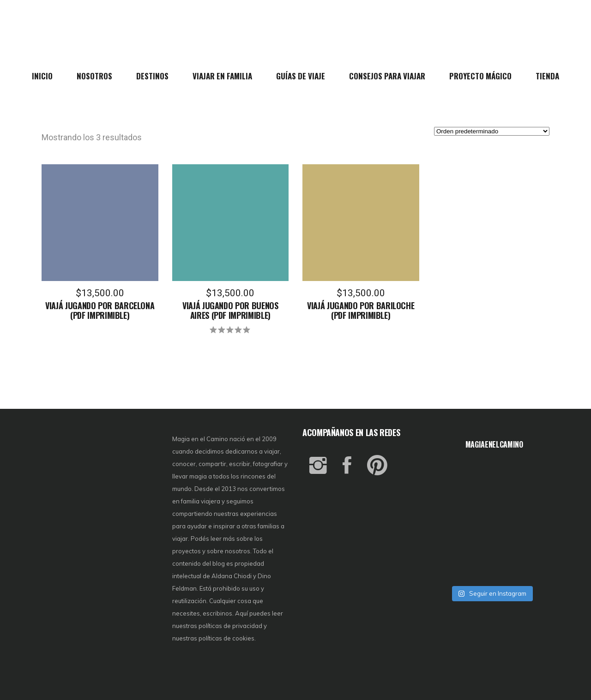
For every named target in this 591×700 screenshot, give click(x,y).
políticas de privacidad (230, 626)
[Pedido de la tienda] (492, 131)
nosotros (238, 551)
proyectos (187, 551)
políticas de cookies (226, 638)
